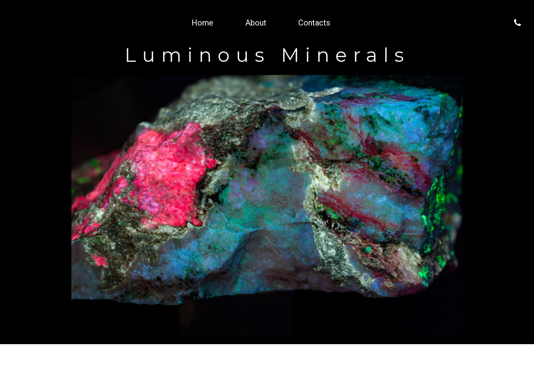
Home (202, 23)
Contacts (314, 23)
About (256, 23)
